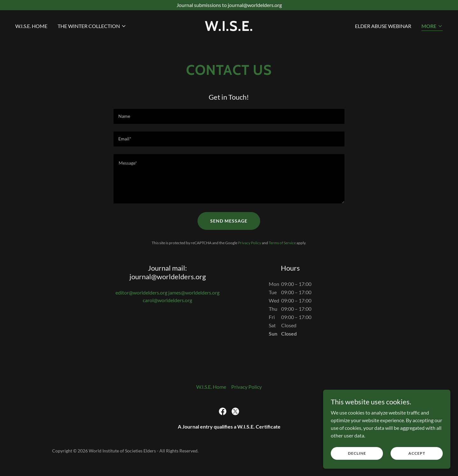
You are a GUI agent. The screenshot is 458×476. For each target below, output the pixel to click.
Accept (417, 453)
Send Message (229, 221)
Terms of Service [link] (282, 243)
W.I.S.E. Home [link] (31, 26)
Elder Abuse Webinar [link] (383, 26)
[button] (92, 26)
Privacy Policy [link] (250, 243)
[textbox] (229, 116)
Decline (357, 453)
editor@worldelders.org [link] (141, 292)
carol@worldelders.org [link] (167, 300)
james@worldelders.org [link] (194, 292)
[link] (229, 29)
